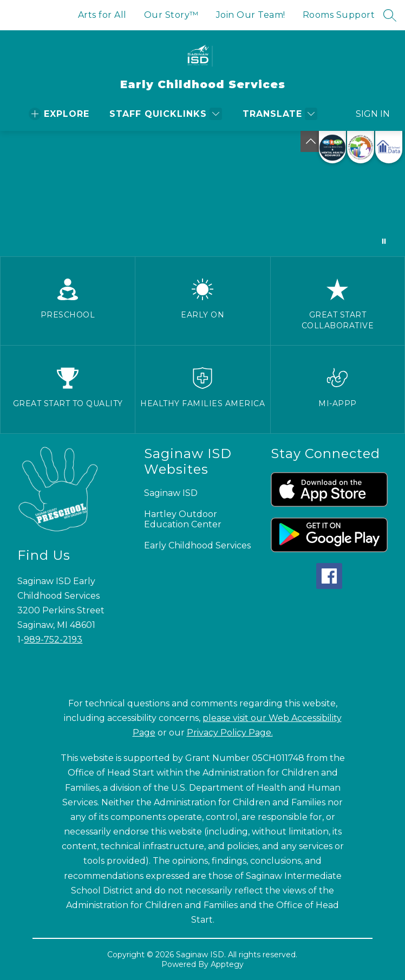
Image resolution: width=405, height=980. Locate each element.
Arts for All (102, 15)
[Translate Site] (279, 114)
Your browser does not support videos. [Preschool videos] (203, 194)
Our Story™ (171, 15)
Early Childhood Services (197, 545)
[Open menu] (59, 114)
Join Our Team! (251, 15)
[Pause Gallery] (384, 241)
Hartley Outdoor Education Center (183, 519)
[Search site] (390, 15)
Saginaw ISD (171, 493)
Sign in (366, 114)
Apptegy (227, 964)
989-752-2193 (53, 640)
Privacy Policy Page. (230, 733)
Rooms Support (339, 15)
